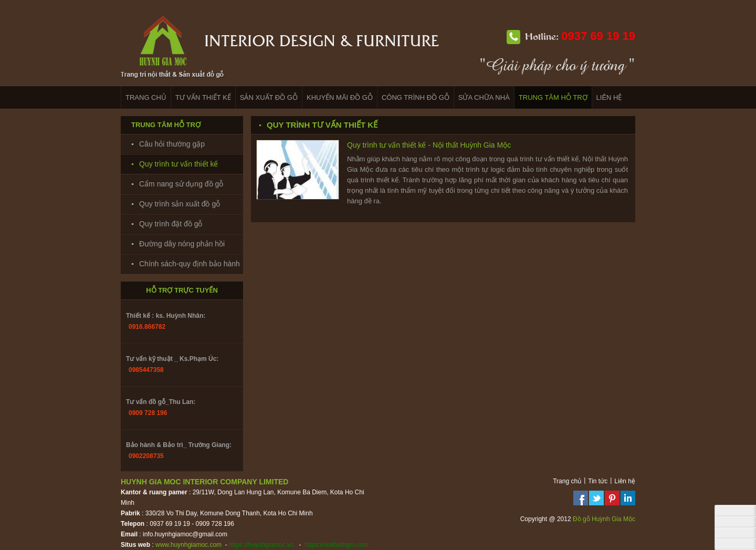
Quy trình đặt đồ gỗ (171, 224)
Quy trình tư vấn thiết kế (179, 164)
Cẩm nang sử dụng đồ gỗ (181, 184)
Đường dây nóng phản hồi (182, 244)
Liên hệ (625, 481)
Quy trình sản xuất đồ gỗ (180, 204)
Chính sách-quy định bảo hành (190, 264)
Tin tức (598, 481)
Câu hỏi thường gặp (172, 144)
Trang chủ (567, 481)
